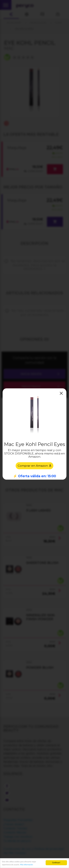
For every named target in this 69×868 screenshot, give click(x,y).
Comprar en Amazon (35, 466)
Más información (26, 865)
